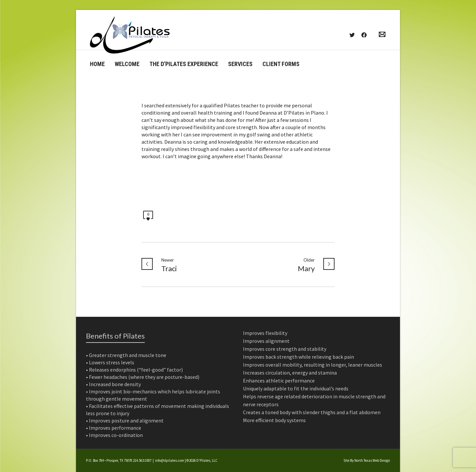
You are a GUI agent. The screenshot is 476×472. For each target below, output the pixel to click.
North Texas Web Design (372, 460)
